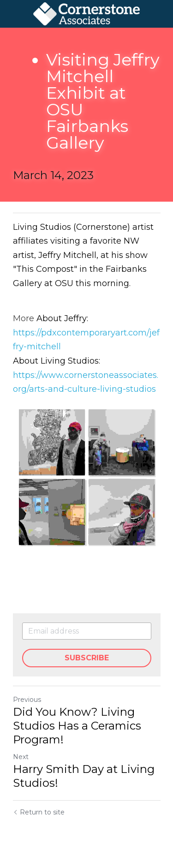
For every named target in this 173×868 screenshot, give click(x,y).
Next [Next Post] (21, 757)
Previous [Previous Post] (27, 700)
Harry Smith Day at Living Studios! (84, 776)
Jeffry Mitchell (67, 255)
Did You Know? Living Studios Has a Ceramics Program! (77, 726)
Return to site (39, 812)
